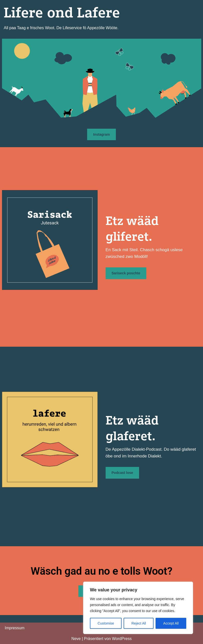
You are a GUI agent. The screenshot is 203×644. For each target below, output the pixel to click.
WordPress (122, 639)
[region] (138, 608)
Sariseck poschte (126, 273)
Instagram (101, 134)
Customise (106, 623)
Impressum (15, 628)
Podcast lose (122, 473)
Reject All (139, 623)
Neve (76, 639)
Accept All (171, 623)
